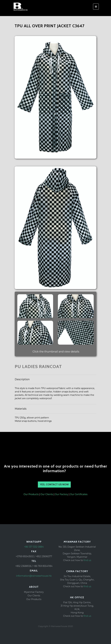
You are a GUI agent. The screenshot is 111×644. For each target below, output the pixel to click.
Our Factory (62, 494)
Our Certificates (79, 494)
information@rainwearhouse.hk (34, 576)
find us (87, 560)
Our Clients (47, 494)
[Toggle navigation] (96, 7)
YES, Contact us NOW (54, 484)
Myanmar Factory (34, 592)
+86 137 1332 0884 (34, 547)
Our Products (31, 494)
